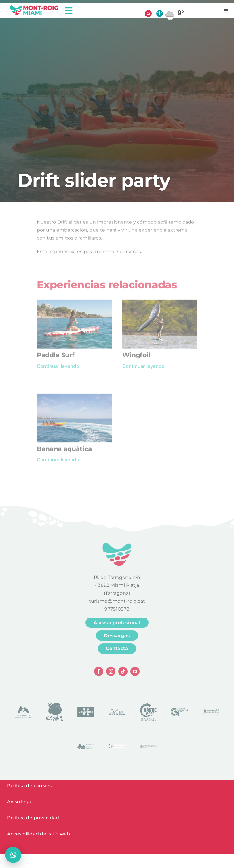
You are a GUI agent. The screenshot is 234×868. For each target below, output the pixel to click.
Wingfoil (136, 357)
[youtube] (135, 673)
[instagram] (111, 673)
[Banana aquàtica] (74, 399)
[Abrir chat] (13, 855)
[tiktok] (123, 673)
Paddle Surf (56, 357)
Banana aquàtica (64, 451)
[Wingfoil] (160, 306)
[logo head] (34, 7)
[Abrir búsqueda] (148, 14)
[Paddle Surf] (74, 306)
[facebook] (99, 673)
